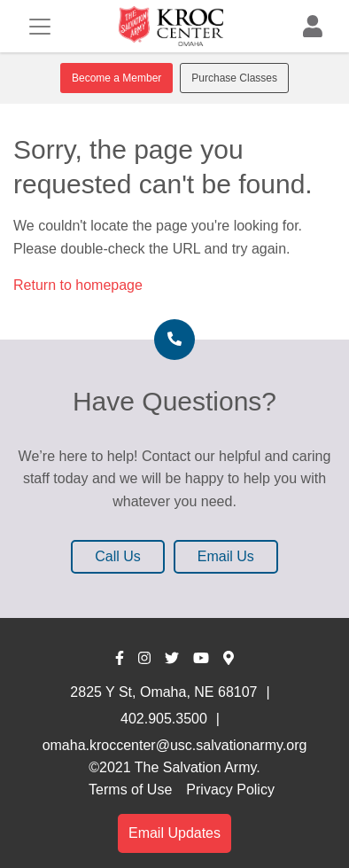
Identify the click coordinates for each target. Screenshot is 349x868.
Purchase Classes (234, 78)
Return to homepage (78, 285)
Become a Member (116, 78)
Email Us (226, 556)
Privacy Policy (230, 790)
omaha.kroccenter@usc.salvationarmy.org (175, 745)
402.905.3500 (164, 719)
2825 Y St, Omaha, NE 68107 (163, 692)
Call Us (118, 556)
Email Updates (174, 833)
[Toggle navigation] (40, 27)
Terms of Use (130, 790)
